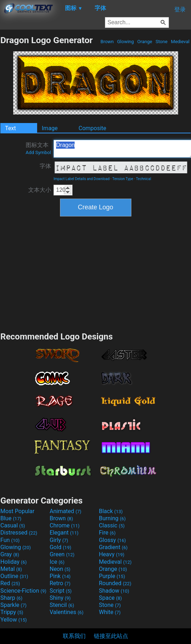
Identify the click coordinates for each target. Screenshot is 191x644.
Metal (11, 569)
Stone (162, 42)
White (110, 612)
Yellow (14, 620)
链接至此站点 (111, 636)
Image (50, 128)
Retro (60, 583)
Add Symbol (38, 152)
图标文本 (38, 148)
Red (10, 583)
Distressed (19, 533)
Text (10, 128)
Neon (60, 569)
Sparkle (13, 605)
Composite (92, 128)
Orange (145, 42)
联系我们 (74, 636)
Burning (112, 518)
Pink (60, 576)
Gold (61, 547)
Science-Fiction (23, 591)
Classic (112, 525)
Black (111, 511)
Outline (14, 576)
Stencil (62, 605)
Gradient (113, 547)
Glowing (125, 42)
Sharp (11, 598)
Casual (13, 525)
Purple (112, 576)
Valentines (67, 612)
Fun (10, 540)
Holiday (14, 562)
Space (110, 598)
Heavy (112, 554)
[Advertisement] (96, 273)
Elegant (64, 533)
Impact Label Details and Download (82, 179)
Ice (57, 562)
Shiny (60, 598)
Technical (144, 179)
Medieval (180, 42)
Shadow (114, 591)
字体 (45, 166)
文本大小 (40, 190)
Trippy (12, 612)
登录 (180, 9)
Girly (59, 540)
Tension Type (123, 179)
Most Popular (17, 511)
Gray (10, 554)
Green (62, 554)
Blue (11, 518)
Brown (107, 42)
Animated (66, 511)
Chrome (65, 525)
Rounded (115, 583)
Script (61, 591)
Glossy (112, 540)
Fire (107, 533)
